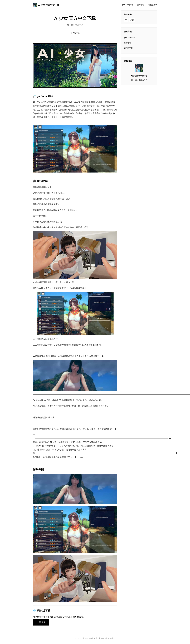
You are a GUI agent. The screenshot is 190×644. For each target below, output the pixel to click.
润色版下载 (153, 5)
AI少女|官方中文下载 (46, 5)
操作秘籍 (140, 5)
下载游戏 (41, 622)
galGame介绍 (127, 5)
